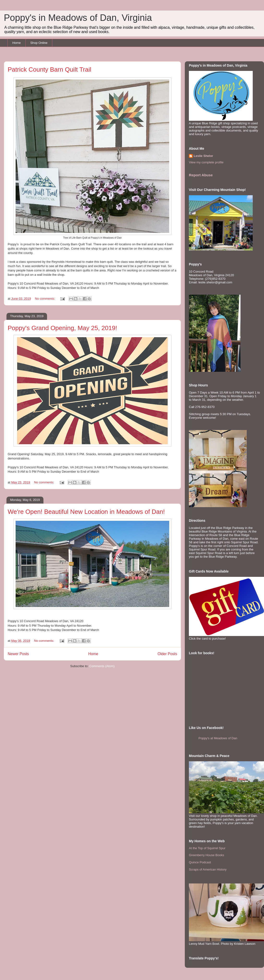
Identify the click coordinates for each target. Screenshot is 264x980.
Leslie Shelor (203, 156)
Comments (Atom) (102, 666)
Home (17, 43)
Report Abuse (201, 175)
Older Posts (167, 654)
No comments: (45, 299)
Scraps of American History (208, 869)
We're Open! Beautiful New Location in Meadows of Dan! (86, 512)
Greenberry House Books (207, 855)
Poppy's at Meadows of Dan (218, 738)
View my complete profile (206, 162)
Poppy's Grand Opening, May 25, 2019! (62, 328)
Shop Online (39, 43)
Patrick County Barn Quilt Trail (49, 69)
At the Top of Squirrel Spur (207, 848)
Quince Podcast (200, 862)
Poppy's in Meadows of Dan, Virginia (78, 18)
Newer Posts (18, 654)
